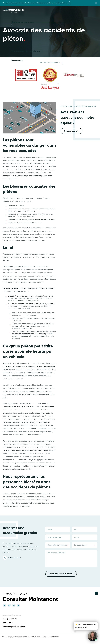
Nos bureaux (8, 622)
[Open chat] (75, 632)
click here (51, 3)
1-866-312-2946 (15, 558)
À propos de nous (10, 619)
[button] (34, 599)
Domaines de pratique (12, 615)
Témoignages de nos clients (14, 626)
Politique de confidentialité (50, 637)
